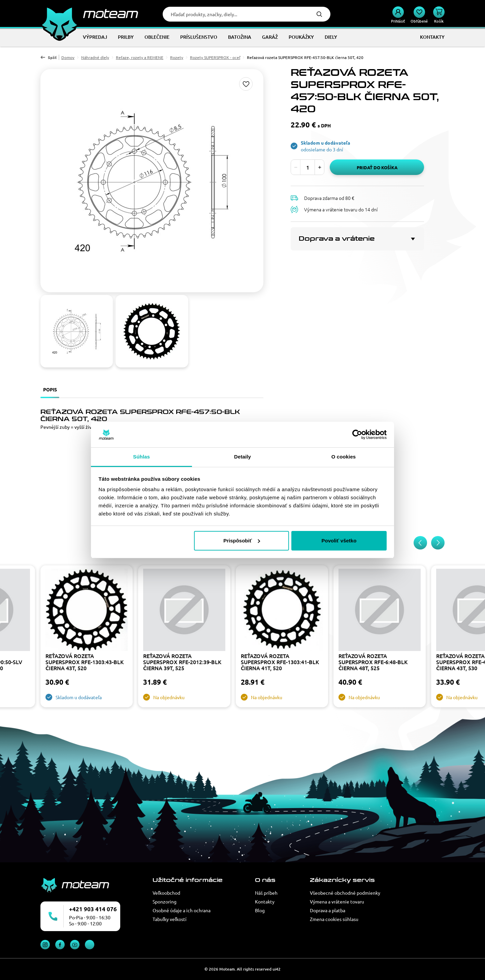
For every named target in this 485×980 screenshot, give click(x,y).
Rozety (177, 57)
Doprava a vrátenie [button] (337, 239)
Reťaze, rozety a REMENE (140, 57)
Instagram (45, 945)
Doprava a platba (328, 910)
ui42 (277, 969)
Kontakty (265, 901)
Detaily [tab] (243, 457)
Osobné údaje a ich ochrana (182, 910)
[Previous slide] (420, 543)
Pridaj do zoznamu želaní (246, 84)
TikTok (90, 945)
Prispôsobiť (242, 541)
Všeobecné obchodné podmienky (345, 893)
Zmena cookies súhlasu (334, 919)
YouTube (75, 945)
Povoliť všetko (339, 541)
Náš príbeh (266, 893)
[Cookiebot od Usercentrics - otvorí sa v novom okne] (357, 435)
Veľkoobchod (166, 893)
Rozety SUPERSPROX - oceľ (215, 57)
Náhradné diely (95, 57)
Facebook (60, 945)
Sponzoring (165, 901)
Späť (52, 57)
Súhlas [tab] (141, 457)
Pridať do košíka (377, 167)
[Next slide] (438, 543)
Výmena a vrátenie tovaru (337, 901)
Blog (260, 910)
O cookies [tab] (344, 457)
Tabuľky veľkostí (170, 919)
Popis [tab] (50, 389)
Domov (68, 57)
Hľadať (319, 14)
